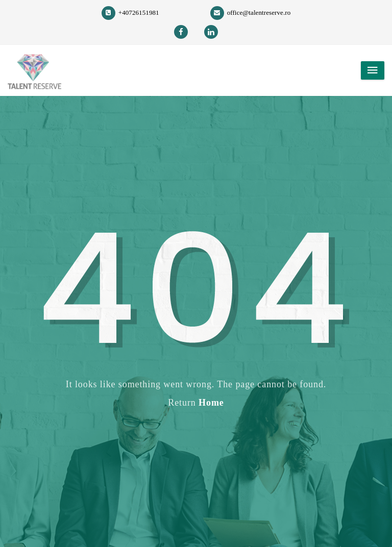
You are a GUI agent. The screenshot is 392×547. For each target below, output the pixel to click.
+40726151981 (130, 13)
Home (211, 403)
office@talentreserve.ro (251, 13)
